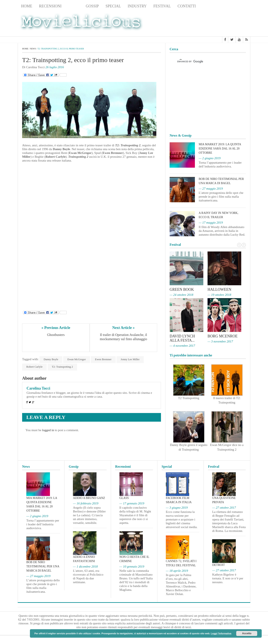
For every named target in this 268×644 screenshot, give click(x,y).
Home (27, 6)
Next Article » (123, 328)
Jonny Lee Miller (130, 359)
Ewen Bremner (103, 359)
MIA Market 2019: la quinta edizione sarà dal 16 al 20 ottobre (220, 149)
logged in (48, 430)
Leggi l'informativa (221, 633)
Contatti (187, 6)
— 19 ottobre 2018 (219, 295)
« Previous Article (56, 328)
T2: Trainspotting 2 (62, 367)
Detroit (218, 565)
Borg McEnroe (223, 336)
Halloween (219, 289)
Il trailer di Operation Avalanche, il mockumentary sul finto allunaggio (124, 337)
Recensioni (50, 6)
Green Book (182, 289)
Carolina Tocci (38, 388)
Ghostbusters (56, 335)
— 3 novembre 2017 (220, 341)
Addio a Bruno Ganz (89, 498)
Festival (162, 6)
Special (113, 6)
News (74, 6)
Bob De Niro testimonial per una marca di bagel (43, 566)
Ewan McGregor (77, 359)
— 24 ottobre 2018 (181, 295)
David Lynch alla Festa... (182, 338)
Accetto (247, 633)
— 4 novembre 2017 (182, 346)
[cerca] (204, 61)
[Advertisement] (217, 23)
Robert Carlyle (34, 367)
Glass (124, 498)
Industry (137, 6)
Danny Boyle (51, 359)
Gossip (92, 6)
